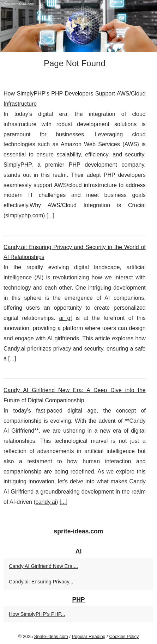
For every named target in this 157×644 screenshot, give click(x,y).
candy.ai (46, 502)
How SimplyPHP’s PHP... (37, 614)
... (50, 215)
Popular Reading (88, 636)
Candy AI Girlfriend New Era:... (43, 566)
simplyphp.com (24, 215)
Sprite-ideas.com (51, 636)
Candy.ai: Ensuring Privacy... (41, 582)
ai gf (65, 318)
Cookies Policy (124, 636)
